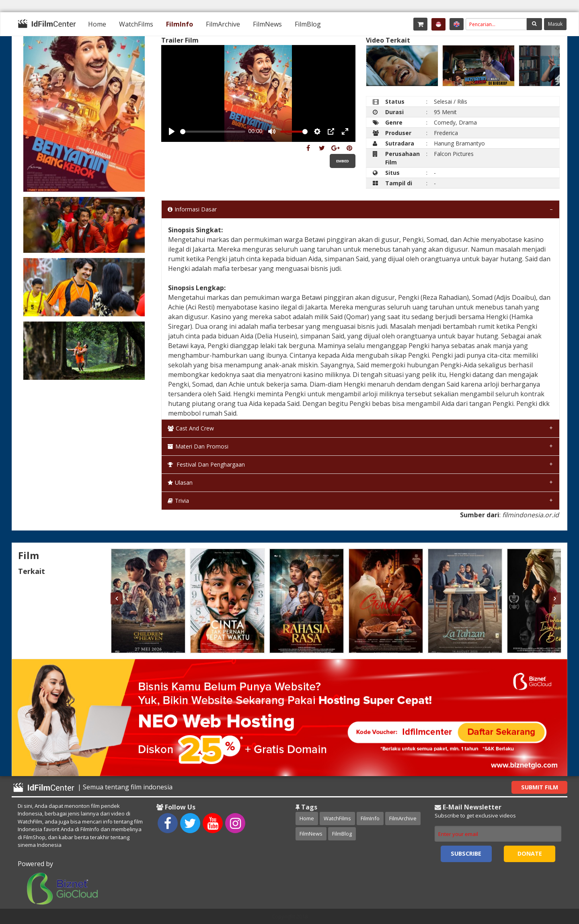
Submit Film (540, 787)
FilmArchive (223, 24)
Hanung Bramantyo (459, 143)
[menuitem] (97, 24)
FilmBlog (308, 24)
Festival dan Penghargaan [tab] (206, 464)
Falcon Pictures (454, 154)
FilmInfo (180, 24)
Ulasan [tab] (180, 482)
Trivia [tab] (178, 501)
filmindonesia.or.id (531, 515)
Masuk (555, 24)
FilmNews (267, 24)
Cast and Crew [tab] (191, 428)
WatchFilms (136, 24)
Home (97, 24)
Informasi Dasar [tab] (192, 209)
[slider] (213, 132)
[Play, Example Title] (172, 131)
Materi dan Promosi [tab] (198, 446)
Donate (530, 853)
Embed (343, 161)
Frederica (446, 133)
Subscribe (466, 853)
